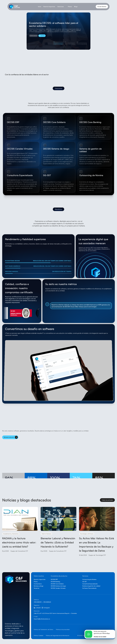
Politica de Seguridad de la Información (58, 635)
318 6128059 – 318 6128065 (42, 602)
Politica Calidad (38, 635)
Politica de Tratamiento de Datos (44, 629)
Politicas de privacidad (63, 629)
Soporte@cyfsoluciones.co (42, 619)
